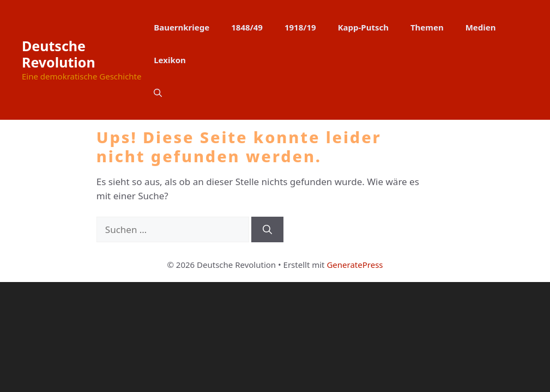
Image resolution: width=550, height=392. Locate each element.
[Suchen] (267, 230)
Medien (481, 27)
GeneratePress (355, 265)
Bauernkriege (182, 27)
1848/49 (247, 27)
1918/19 (300, 27)
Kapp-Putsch (363, 27)
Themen (427, 27)
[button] (158, 93)
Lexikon (170, 60)
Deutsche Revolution (59, 54)
